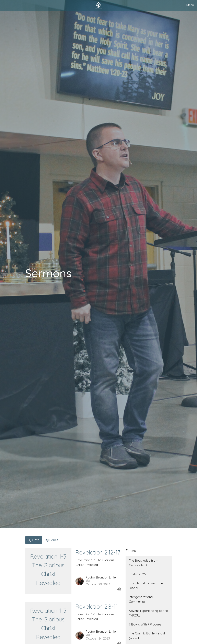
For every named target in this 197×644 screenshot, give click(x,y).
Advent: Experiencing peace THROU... (148, 613)
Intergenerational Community (141, 599)
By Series (52, 540)
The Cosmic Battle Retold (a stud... (147, 636)
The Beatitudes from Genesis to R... (143, 563)
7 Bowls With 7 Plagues (145, 624)
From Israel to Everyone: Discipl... (146, 586)
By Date (34, 540)
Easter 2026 (137, 574)
